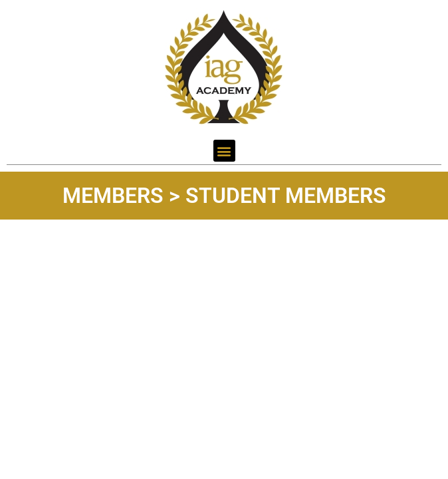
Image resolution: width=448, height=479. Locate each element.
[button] (224, 151)
